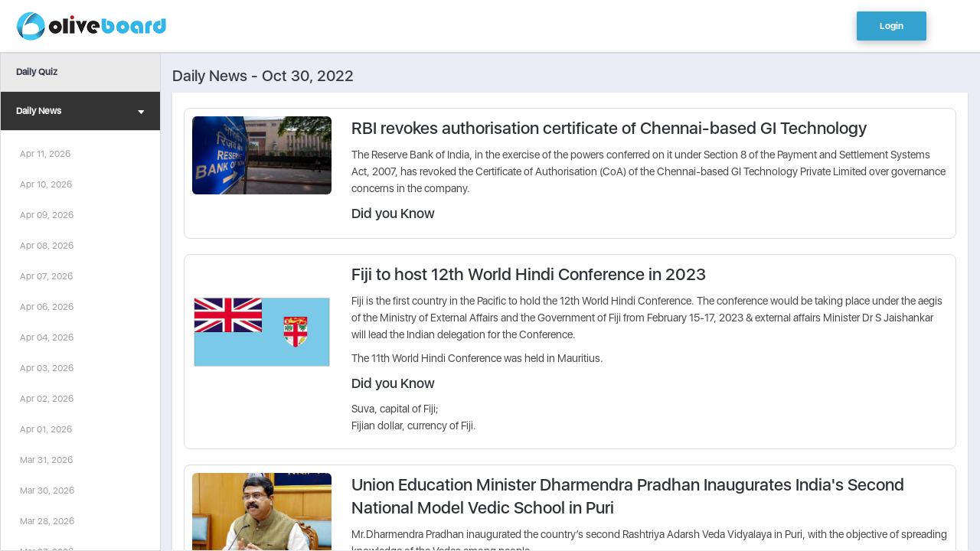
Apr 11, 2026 (45, 154)
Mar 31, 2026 (46, 460)
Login (892, 26)
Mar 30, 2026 (47, 491)
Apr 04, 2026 (47, 337)
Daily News (80, 113)
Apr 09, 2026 (47, 215)
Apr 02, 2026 (47, 399)
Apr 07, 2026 (46, 276)
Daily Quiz (37, 72)
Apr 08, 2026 (47, 246)
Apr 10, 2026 (46, 184)
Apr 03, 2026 (47, 368)
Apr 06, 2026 (47, 307)
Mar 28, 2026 (47, 521)
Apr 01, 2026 (46, 429)
